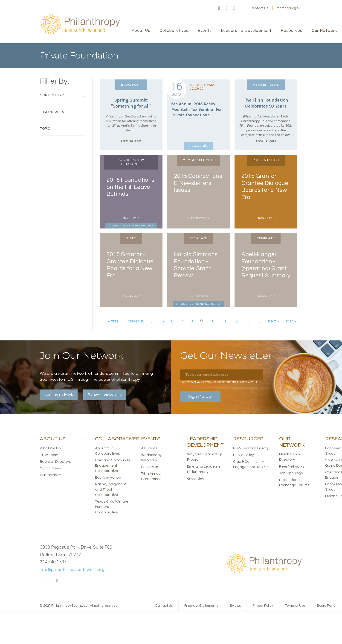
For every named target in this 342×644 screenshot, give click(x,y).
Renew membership (105, 395)
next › (273, 321)
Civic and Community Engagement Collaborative (113, 465)
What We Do (50, 448)
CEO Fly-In (150, 467)
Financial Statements (201, 606)
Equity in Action (108, 477)
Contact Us (259, 8)
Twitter (226, 8)
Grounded (196, 478)
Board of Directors (55, 462)
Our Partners (51, 475)
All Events (149, 448)
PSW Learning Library (251, 448)
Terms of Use (295, 606)
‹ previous (135, 321)
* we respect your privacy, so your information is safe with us (219, 382)
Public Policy (243, 455)
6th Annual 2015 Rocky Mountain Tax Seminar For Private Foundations (197, 109)
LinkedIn (234, 8)
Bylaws (235, 606)
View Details (198, 146)
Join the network (59, 395)
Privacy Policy (263, 606)
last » (291, 321)
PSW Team (49, 455)
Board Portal (327, 606)
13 (248, 321)
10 (212, 321)
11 (224, 321)
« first (113, 321)
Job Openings (291, 473)
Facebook (219, 8)
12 (236, 321)
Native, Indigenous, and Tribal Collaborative (111, 489)
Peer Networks (292, 466)
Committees (50, 468)
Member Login (288, 8)
